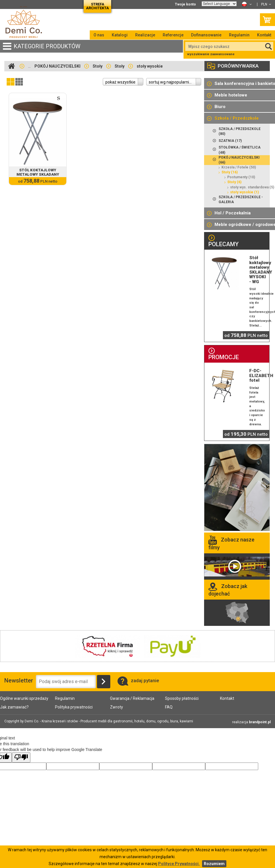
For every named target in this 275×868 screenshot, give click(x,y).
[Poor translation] (21, 757)
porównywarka (233, 66)
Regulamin (239, 35)
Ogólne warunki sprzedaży (24, 698)
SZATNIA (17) (227, 140)
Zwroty (117, 707)
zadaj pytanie (138, 681)
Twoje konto (185, 4)
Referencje (173, 35)
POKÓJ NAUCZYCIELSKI (57, 66)
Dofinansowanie (206, 35)
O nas (99, 35)
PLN (266, 4)
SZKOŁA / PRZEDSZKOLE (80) (237, 131)
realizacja (251, 722)
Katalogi (120, 35)
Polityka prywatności (74, 707)
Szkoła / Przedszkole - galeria (238, 199)
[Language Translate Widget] (219, 4)
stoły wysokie (150, 66)
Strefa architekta (97, 6)
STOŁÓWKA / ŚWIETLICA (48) (237, 150)
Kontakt (264, 35)
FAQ (169, 707)
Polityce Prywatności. (179, 864)
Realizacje (145, 35)
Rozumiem (214, 864)
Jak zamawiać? (14, 707)
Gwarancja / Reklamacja (132, 698)
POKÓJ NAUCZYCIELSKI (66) (236, 160)
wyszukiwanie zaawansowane (211, 54)
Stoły (98, 66)
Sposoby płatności (182, 698)
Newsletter (11, 680)
